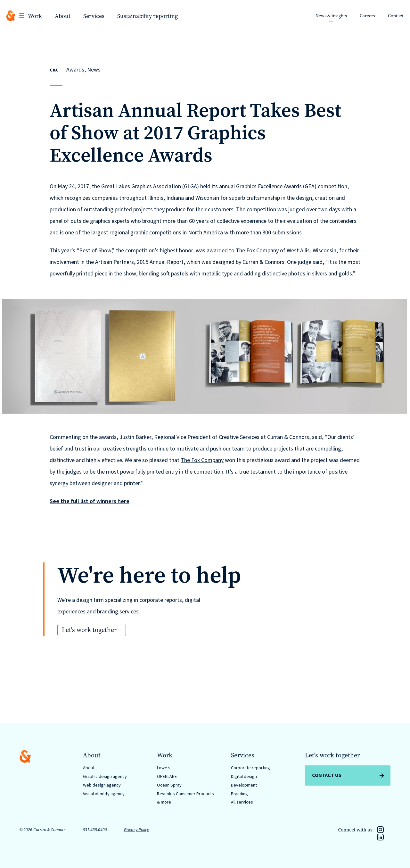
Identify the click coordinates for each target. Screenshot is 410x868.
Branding (239, 794)
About (89, 768)
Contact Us (327, 775)
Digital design (244, 777)
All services (242, 802)
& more (164, 802)
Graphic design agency (105, 777)
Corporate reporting (250, 768)
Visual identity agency (104, 794)
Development (244, 785)
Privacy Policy (136, 830)
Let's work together (89, 630)
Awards (75, 70)
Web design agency (102, 785)
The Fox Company (257, 251)
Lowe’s (164, 768)
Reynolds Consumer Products (185, 794)
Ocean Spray (169, 785)
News (94, 70)
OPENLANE (167, 777)
